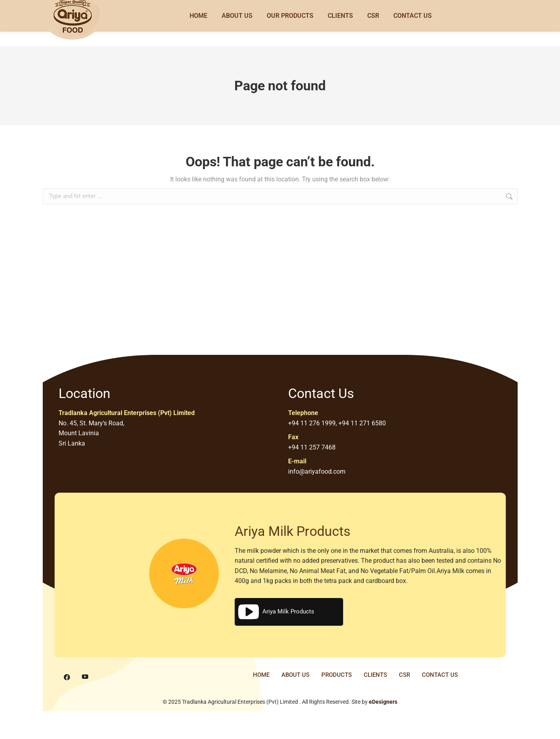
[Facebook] (67, 677)
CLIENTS (375, 675)
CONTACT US (440, 675)
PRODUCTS (337, 675)
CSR (404, 675)
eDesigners (383, 702)
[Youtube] (85, 677)
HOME (261, 675)
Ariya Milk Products (275, 612)
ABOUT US (295, 675)
